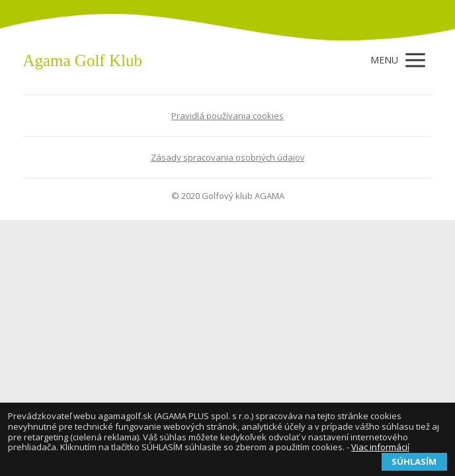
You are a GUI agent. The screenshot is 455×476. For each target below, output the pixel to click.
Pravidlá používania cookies (227, 116)
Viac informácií (380, 447)
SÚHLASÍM (414, 461)
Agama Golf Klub (82, 60)
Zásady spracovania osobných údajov (228, 157)
